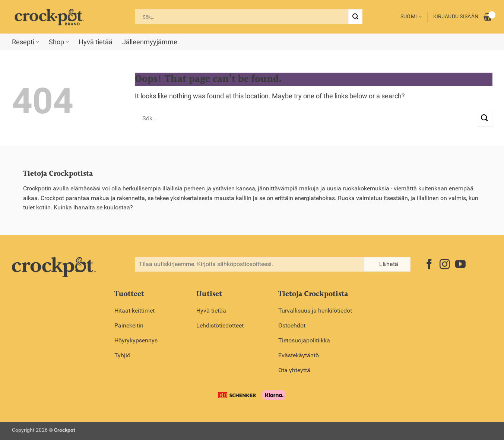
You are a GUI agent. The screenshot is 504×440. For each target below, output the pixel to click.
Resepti (26, 42)
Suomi (411, 17)
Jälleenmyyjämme (150, 42)
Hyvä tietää (96, 42)
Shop (59, 42)
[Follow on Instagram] (445, 265)
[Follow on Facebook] (429, 265)
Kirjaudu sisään (456, 17)
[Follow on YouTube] (460, 265)
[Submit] (355, 17)
